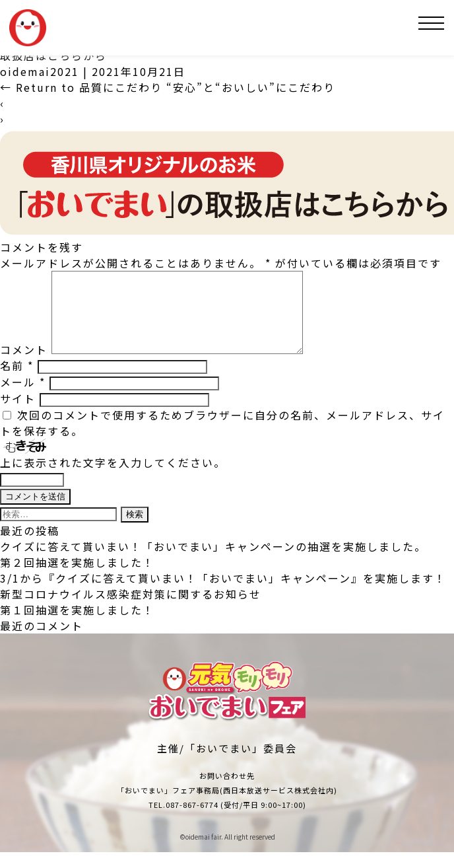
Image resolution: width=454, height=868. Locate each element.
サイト (18, 414)
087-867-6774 (192, 820)
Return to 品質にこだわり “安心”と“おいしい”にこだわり (168, 87)
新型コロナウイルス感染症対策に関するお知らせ (131, 610)
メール (23, 398)
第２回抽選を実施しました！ (77, 578)
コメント (24, 365)
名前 (17, 381)
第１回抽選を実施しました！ (77, 626)
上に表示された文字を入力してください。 (113, 478)
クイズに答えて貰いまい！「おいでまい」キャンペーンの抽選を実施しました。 (213, 562)
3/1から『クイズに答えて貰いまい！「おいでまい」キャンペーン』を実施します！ (223, 594)
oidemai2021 (40, 71)
